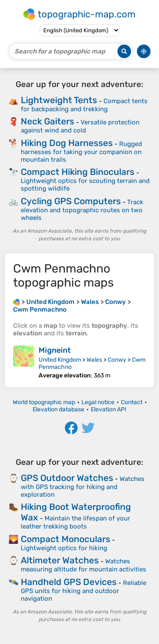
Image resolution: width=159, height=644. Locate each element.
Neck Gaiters (47, 121)
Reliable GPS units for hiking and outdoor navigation (84, 591)
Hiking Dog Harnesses (67, 143)
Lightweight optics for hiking (64, 548)
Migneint (55, 350)
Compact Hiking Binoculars (78, 172)
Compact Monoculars (66, 539)
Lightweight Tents (59, 100)
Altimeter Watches (60, 560)
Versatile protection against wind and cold (80, 126)
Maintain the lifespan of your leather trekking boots (75, 522)
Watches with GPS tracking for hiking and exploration (83, 487)
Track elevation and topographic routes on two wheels (82, 210)
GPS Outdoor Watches (67, 478)
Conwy (117, 360)
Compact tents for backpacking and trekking (84, 105)
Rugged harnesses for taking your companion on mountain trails (81, 152)
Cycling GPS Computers (71, 201)
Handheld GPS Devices (69, 582)
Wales (94, 360)
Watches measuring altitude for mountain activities (84, 565)
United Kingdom (60, 360)
